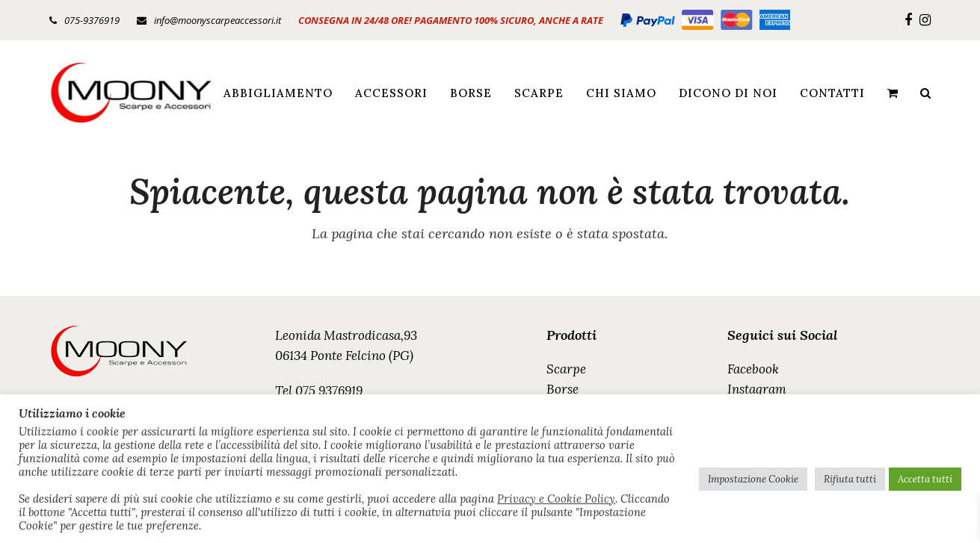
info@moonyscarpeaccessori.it (218, 20)
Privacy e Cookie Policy (556, 499)
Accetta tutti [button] (925, 479)
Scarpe (566, 369)
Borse (563, 389)
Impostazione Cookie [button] (753, 479)
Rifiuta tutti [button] (850, 479)
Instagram (757, 389)
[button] (893, 93)
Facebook (753, 369)
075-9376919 (92, 20)
